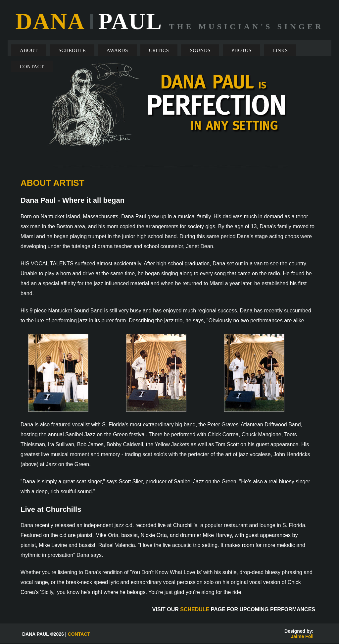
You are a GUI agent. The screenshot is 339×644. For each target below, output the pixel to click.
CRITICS (159, 50)
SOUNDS (200, 50)
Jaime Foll (302, 636)
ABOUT (29, 50)
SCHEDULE (72, 50)
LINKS (280, 50)
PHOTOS (242, 50)
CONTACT (32, 67)
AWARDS (117, 50)
